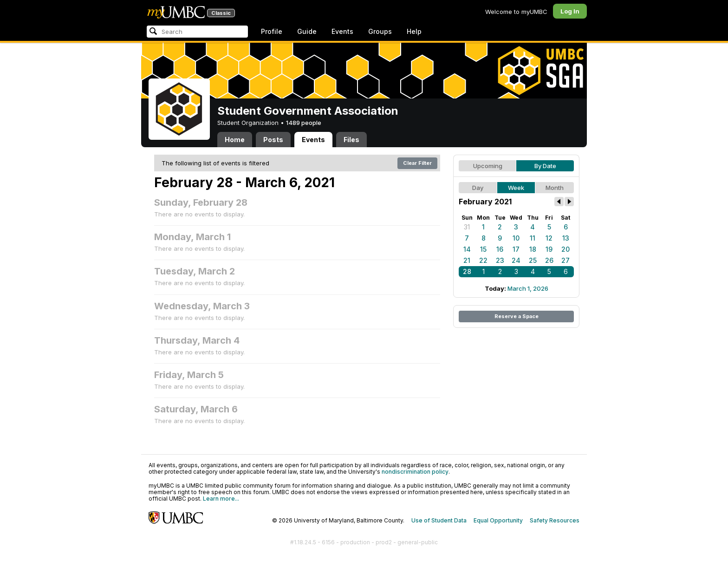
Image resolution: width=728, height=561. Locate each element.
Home (235, 140)
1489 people (304, 123)
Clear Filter (417, 163)
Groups (380, 31)
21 (467, 260)
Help (414, 31)
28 (467, 271)
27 (565, 260)
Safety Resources (555, 520)
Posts (273, 140)
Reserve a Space (517, 316)
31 (467, 227)
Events (342, 31)
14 (467, 249)
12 (549, 238)
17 (516, 249)
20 (565, 249)
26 (549, 260)
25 (533, 260)
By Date (545, 166)
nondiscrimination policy (415, 472)
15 (483, 249)
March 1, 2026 (528, 288)
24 (516, 260)
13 (566, 238)
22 (483, 260)
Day (478, 188)
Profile (272, 31)
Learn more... (221, 499)
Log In (570, 11)
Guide (307, 31)
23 (500, 260)
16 (500, 249)
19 (549, 249)
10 (516, 238)
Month (555, 188)
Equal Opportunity (498, 520)
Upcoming (488, 166)
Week (516, 188)
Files (351, 140)
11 (533, 238)
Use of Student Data (439, 520)
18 (533, 249)
